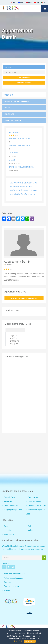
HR (13, 3)
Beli (30, 526)
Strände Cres (9, 497)
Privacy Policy (18, 641)
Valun (30, 530)
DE (36, 3)
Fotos (8, 67)
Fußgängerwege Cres (13, 510)
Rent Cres (8, 501)
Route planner (24, 77)
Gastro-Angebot (35, 501)
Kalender (9, 114)
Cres (6, 526)
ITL (44, 3)
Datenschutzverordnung (14, 586)
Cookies (8, 582)
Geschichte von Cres (37, 506)
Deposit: (13, 153)
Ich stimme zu (30, 641)
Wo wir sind (11, 72)
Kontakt (7, 590)
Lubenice (8, 530)
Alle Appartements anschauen (24, 298)
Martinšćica (9, 534)
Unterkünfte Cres (11, 506)
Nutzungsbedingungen (13, 578)
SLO (21, 3)
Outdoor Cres (34, 497)
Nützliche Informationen (14, 574)
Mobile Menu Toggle (45, 9)
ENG (29, 3)
